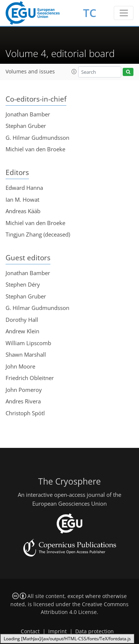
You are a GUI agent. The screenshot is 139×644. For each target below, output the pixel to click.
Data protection (95, 631)
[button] (74, 72)
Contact (30, 631)
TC (90, 13)
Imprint (57, 631)
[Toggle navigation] (124, 13)
